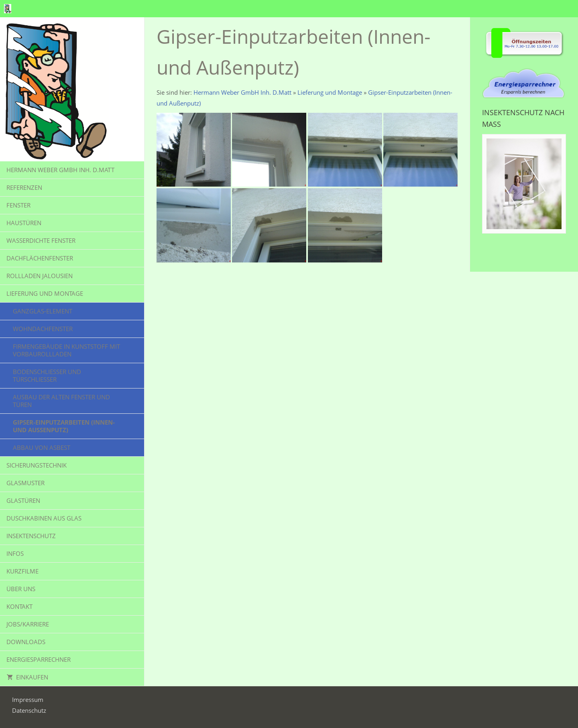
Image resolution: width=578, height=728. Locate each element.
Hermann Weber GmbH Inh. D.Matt (242, 92)
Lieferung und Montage (330, 92)
